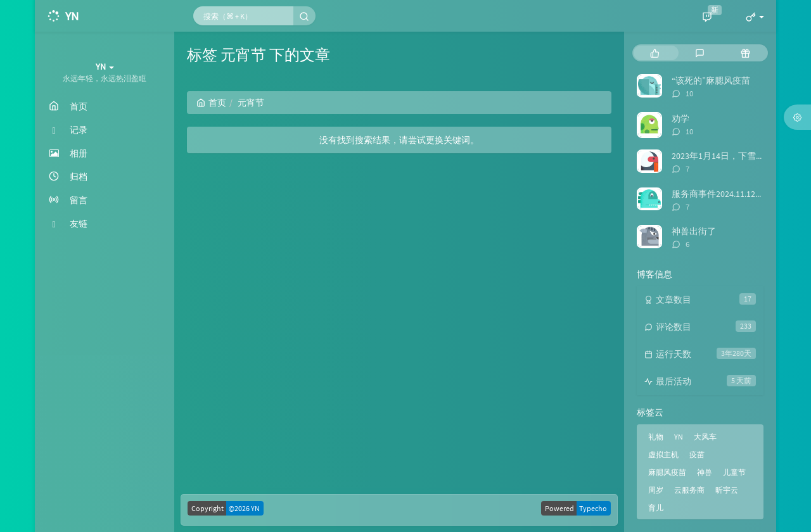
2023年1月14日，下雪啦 (718, 156)
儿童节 (734, 472)
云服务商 (689, 490)
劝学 (680, 118)
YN (679, 437)
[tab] (655, 53)
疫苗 (697, 454)
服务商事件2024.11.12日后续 (727, 194)
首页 (211, 103)
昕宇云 (727, 490)
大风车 (705, 437)
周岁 (656, 490)
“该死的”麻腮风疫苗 (711, 80)
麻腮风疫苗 (667, 472)
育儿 (656, 508)
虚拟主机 (663, 454)
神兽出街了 (694, 231)
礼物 (656, 437)
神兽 (705, 472)
